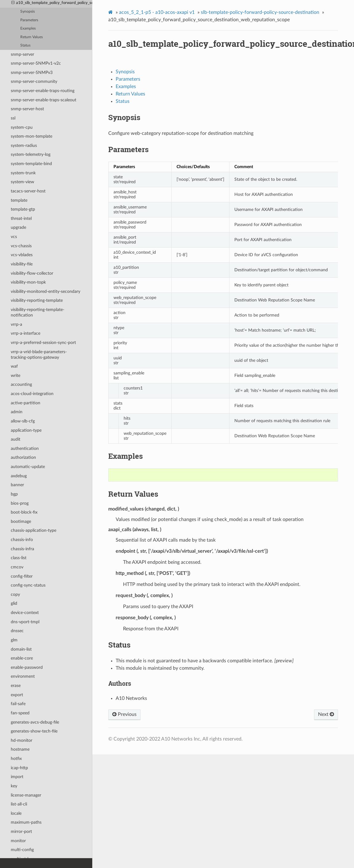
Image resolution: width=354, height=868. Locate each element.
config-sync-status (28, 585)
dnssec (17, 631)
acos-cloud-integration (32, 394)
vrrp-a (16, 324)
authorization (23, 457)
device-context (25, 613)
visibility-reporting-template (37, 300)
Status (25, 45)
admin (17, 412)
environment (23, 676)
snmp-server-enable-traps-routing (43, 91)
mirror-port (21, 832)
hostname (20, 749)
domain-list (21, 649)
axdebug (19, 476)
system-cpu (22, 127)
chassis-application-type (34, 530)
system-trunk (23, 173)
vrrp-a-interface (26, 333)
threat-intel (21, 218)
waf (14, 366)
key (14, 786)
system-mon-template (32, 136)
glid (14, 603)
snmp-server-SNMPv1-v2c (36, 63)
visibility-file (22, 264)
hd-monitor (22, 740)
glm (14, 640)
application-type (26, 430)
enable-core (22, 658)
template (19, 200)
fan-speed (20, 713)
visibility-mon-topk (28, 282)
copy (15, 594)
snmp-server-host (27, 109)
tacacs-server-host (28, 191)
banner (17, 485)
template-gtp (23, 209)
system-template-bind (31, 164)
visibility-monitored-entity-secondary (46, 291)
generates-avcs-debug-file (35, 722)
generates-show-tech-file (34, 731)
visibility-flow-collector (32, 273)
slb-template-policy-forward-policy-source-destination (260, 12)
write (16, 375)
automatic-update (28, 467)
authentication (25, 448)
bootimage (21, 521)
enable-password (27, 667)
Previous (124, 714)
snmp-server (22, 54)
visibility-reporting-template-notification (38, 312)
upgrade (18, 227)
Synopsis (28, 12)
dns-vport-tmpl (25, 622)
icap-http (19, 768)
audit (16, 439)
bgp (14, 494)
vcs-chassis (21, 246)
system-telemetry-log (31, 154)
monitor (18, 841)
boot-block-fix (24, 512)
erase (16, 686)
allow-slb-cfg (23, 421)
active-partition (26, 403)
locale (16, 813)
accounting (21, 384)
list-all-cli (19, 804)
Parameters (29, 20)
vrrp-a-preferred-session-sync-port (43, 343)
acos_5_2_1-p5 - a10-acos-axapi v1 (157, 12)
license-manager (26, 795)
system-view (22, 182)
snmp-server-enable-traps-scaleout (44, 100)
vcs (14, 237)
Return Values (32, 37)
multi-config (22, 850)
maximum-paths (26, 822)
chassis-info (22, 540)
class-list (19, 558)
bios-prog (20, 503)
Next (326, 714)
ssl (13, 118)
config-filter (22, 576)
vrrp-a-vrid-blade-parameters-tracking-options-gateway (39, 355)
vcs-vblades (22, 255)
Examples (28, 28)
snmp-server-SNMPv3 (32, 73)
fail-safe (18, 704)
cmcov (17, 567)
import (17, 777)
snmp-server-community (34, 81)
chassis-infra (22, 549)
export (17, 695)
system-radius (24, 145)
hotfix (16, 759)
